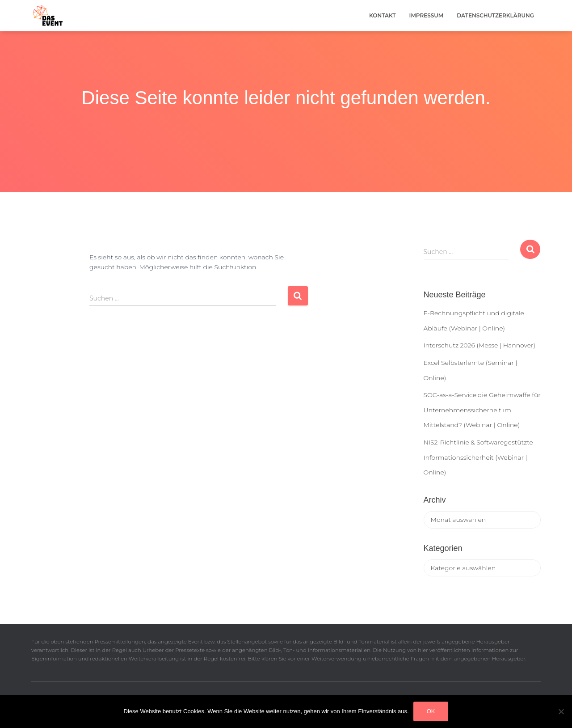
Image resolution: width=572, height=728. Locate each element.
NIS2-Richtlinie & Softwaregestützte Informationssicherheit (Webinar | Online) (478, 457)
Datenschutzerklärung (495, 15)
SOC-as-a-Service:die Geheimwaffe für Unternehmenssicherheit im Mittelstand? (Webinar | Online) (482, 410)
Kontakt (383, 15)
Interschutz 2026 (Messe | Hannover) (479, 345)
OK (431, 711)
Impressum (427, 15)
